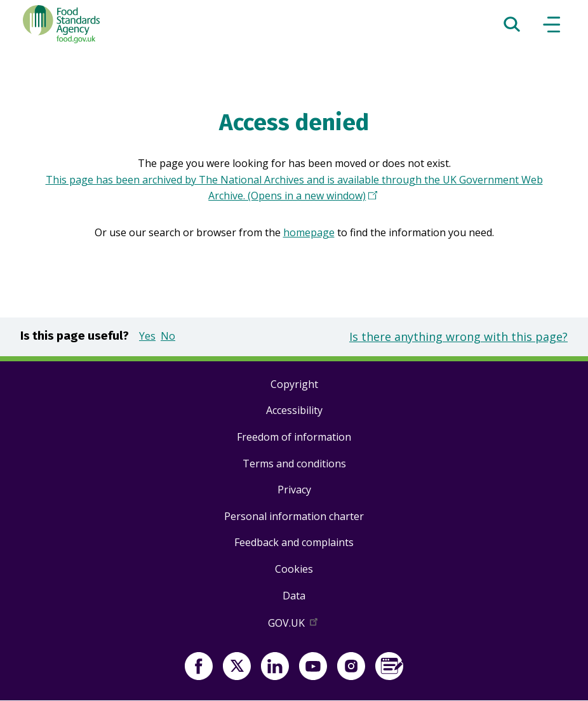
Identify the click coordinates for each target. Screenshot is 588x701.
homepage (309, 232)
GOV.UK (294, 625)
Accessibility (294, 410)
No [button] (168, 336)
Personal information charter (294, 516)
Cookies (294, 569)
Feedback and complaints (294, 542)
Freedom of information (294, 437)
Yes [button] (147, 336)
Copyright (294, 384)
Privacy (294, 490)
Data (294, 596)
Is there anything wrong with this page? (458, 337)
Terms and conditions (294, 464)
